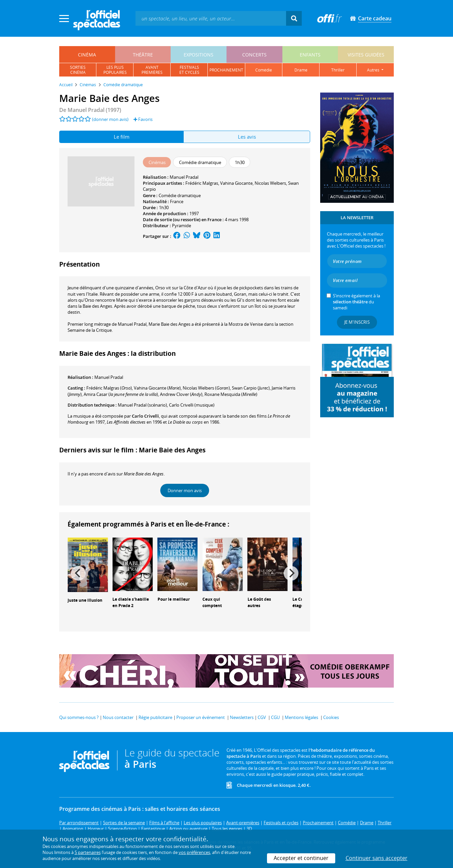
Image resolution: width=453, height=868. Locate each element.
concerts (254, 55)
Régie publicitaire (155, 717)
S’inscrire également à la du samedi (356, 302)
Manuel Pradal (184, 177)
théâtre (143, 55)
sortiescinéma (78, 70)
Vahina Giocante (236, 183)
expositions (199, 55)
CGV (262, 717)
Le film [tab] (122, 137)
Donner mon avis (185, 490)
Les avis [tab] (247, 137)
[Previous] (78, 573)
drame (301, 70)
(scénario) (142, 405)
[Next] (291, 573)
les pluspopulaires (115, 70)
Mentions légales (301, 717)
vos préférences (194, 852)
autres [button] (374, 70)
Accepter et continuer (301, 858)
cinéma (87, 55)
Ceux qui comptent (212, 602)
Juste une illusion (85, 600)
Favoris (143, 119)
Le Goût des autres (259, 602)
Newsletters (242, 717)
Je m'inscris (357, 322)
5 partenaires (88, 852)
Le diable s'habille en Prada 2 (131, 602)
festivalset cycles (189, 70)
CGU (275, 717)
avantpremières (152, 70)
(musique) (192, 405)
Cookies (331, 717)
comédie (264, 70)
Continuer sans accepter (377, 858)
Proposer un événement (201, 717)
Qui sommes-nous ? (79, 717)
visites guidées (366, 55)
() (157, 388)
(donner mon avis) (110, 119)
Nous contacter (118, 717)
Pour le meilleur (174, 599)
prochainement (226, 70)
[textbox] (211, 18)
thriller (338, 70)
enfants (310, 55)
